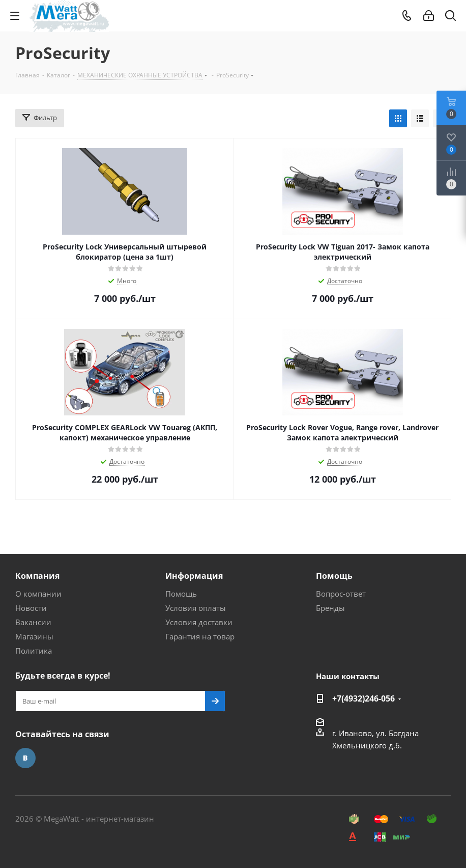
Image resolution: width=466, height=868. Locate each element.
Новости (31, 608)
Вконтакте (25, 758)
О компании (38, 594)
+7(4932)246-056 (363, 698)
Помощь (181, 594)
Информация (194, 576)
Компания (37, 576)
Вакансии (33, 622)
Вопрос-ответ (341, 594)
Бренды (330, 608)
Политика (34, 651)
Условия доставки (199, 622)
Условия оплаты (196, 608)
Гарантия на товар (200, 636)
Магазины (34, 636)
